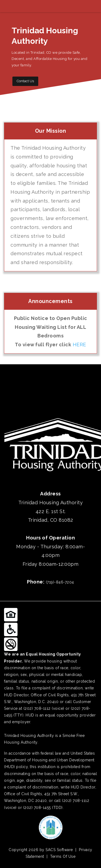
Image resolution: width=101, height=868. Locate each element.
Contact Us (25, 81)
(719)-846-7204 (60, 582)
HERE (79, 345)
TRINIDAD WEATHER (50, 384)
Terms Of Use (63, 856)
